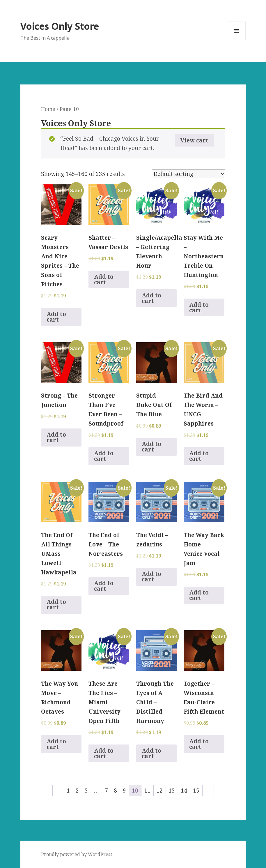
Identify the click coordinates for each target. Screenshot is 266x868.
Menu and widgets (236, 40)
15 (196, 791)
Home (48, 109)
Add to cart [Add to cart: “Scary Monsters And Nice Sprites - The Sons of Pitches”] (56, 317)
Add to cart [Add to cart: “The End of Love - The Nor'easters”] (104, 586)
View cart (194, 140)
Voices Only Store (60, 26)
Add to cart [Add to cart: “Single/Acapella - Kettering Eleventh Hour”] (151, 298)
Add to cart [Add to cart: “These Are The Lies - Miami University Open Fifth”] (104, 753)
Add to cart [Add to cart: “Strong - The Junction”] (56, 437)
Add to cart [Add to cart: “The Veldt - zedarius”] (151, 577)
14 (184, 791)
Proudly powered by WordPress (77, 854)
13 (172, 791)
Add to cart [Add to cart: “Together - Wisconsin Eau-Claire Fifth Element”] (199, 744)
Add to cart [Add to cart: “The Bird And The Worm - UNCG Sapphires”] (199, 456)
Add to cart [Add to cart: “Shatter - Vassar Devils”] (104, 279)
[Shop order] (188, 174)
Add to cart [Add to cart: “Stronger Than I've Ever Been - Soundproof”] (104, 456)
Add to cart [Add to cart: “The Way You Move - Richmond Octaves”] (56, 744)
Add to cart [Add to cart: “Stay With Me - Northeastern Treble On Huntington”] (199, 307)
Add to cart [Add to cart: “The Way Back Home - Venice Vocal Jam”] (199, 595)
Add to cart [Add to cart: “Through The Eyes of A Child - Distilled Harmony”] (151, 753)
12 (159, 791)
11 (147, 791)
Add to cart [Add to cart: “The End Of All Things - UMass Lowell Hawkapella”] (56, 605)
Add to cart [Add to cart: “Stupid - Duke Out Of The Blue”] (151, 447)
